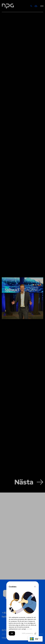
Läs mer (29, 629)
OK (12, 633)
